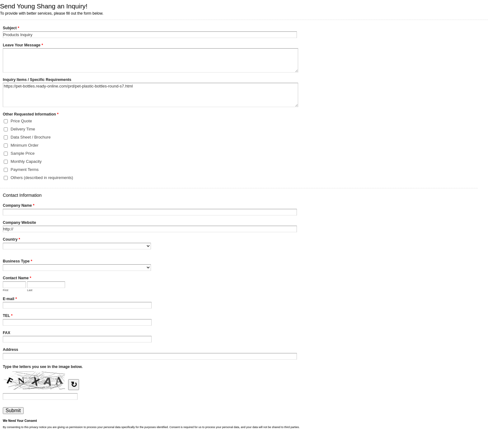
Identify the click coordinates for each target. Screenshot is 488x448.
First (6, 290)
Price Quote (21, 121)
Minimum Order (25, 145)
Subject (11, 29)
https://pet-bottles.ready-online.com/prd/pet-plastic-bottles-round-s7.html (150, 95)
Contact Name (17, 279)
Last (30, 290)
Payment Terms (25, 170)
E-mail (10, 299)
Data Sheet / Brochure (31, 137)
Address (10, 350)
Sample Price (23, 153)
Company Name (19, 206)
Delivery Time (23, 129)
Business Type (17, 262)
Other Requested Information (31, 115)
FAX (7, 333)
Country (12, 240)
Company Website (19, 223)
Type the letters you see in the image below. (43, 367)
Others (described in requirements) (42, 178)
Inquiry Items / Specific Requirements (37, 80)
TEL (8, 316)
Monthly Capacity (26, 161)
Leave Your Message (23, 46)
